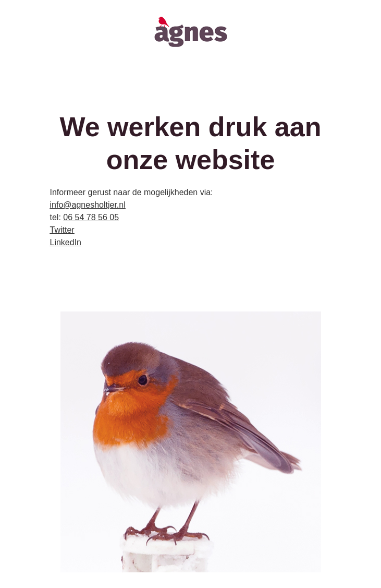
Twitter (62, 230)
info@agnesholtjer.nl (88, 205)
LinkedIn (66, 242)
